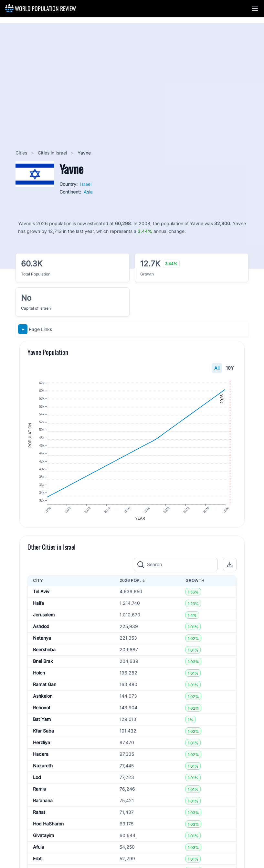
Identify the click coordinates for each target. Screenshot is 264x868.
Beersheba (44, 653)
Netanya (42, 642)
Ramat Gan (45, 688)
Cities (22, 153)
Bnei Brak (43, 665)
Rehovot (42, 711)
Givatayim (43, 839)
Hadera (41, 758)
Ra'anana (43, 804)
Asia (88, 192)
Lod (37, 781)
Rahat (39, 816)
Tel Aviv (41, 595)
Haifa (38, 607)
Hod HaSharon (48, 828)
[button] (255, 8)
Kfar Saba (43, 735)
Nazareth (43, 769)
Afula (38, 851)
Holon (39, 677)
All (217, 368)
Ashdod (41, 630)
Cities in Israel (53, 153)
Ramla (39, 793)
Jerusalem (44, 619)
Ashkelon (43, 700)
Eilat (37, 862)
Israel (86, 184)
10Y (230, 368)
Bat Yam (42, 723)
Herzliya (42, 746)
